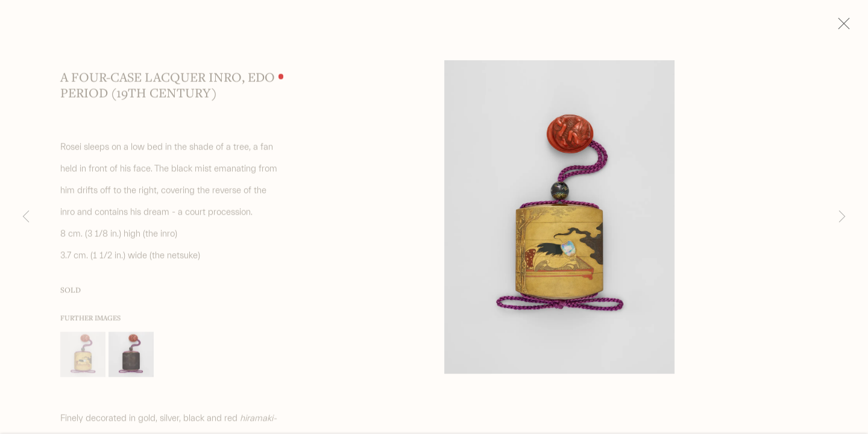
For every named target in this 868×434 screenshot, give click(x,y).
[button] (83, 360)
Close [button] (855, 27)
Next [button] (842, 217)
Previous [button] (26, 217)
